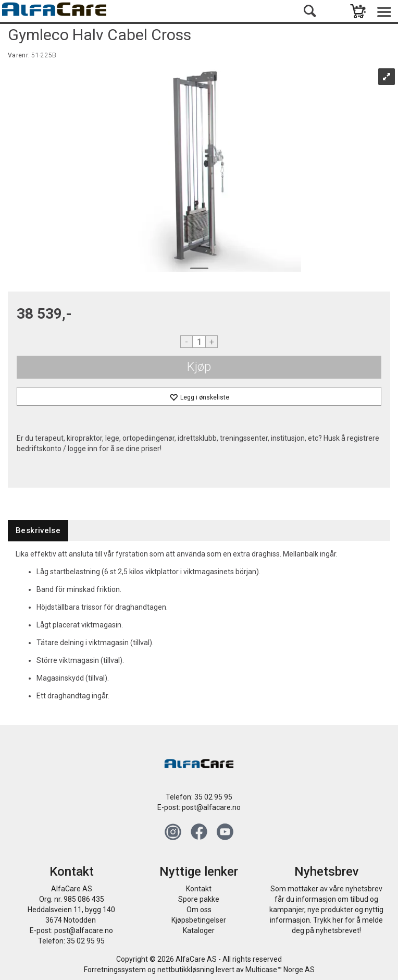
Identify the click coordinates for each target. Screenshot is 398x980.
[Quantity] (199, 342)
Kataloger (199, 930)
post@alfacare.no (211, 807)
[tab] (38, 531)
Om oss (199, 910)
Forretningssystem (115, 970)
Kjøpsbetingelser (199, 920)
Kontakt (199, 889)
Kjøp (199, 367)
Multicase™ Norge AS (280, 970)
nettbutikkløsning (186, 970)
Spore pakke (199, 899)
